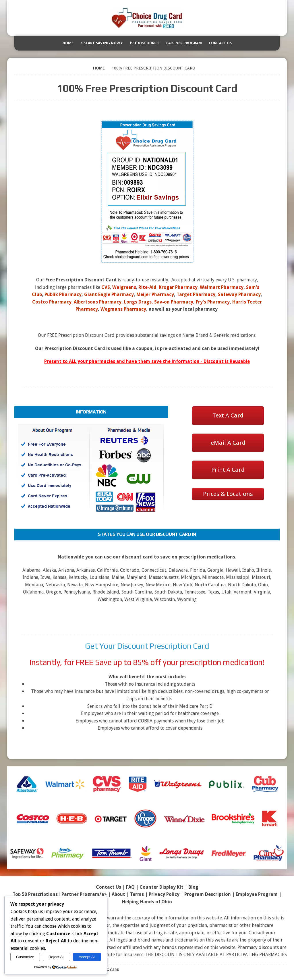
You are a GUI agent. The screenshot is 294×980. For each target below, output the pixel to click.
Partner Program (184, 43)
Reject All (57, 957)
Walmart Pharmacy (222, 287)
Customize (25, 957)
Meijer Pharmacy (155, 294)
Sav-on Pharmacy (174, 302)
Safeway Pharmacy (239, 294)
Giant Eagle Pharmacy (109, 294)
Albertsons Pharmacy (98, 302)
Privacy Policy (164, 894)
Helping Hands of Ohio (147, 902)
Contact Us (220, 43)
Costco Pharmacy (52, 302)
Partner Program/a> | (87, 894)
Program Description (208, 894)
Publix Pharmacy (63, 294)
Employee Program (257, 894)
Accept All (87, 957)
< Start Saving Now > (102, 43)
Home (68, 43)
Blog (193, 887)
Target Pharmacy (196, 294)
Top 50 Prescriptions (35, 894)
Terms (137, 894)
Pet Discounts (145, 43)
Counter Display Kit (161, 887)
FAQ (130, 887)
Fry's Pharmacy (213, 302)
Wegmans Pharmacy (123, 309)
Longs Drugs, (139, 302)
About (118, 894)
